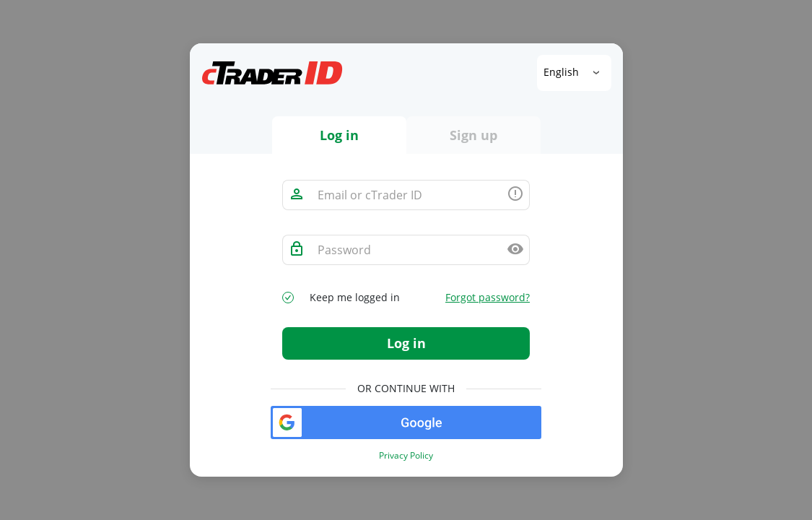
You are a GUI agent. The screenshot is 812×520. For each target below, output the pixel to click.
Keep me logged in (355, 298)
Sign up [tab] (473, 135)
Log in (406, 343)
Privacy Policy (406, 456)
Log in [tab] (339, 135)
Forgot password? (488, 298)
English (563, 72)
